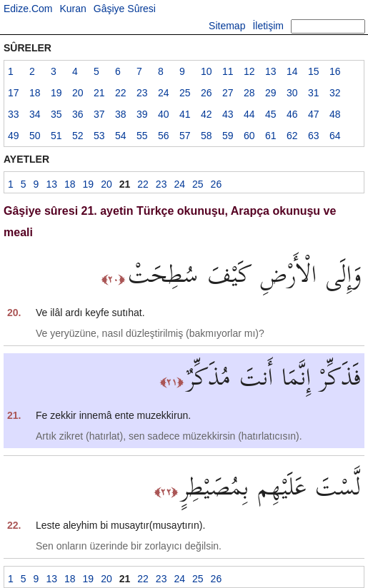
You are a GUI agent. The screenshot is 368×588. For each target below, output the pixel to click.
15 (314, 71)
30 (292, 93)
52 (78, 136)
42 (207, 114)
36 (78, 114)
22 (121, 93)
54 (121, 136)
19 (56, 93)
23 (142, 93)
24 (164, 93)
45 (271, 114)
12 (249, 71)
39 (142, 114)
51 (56, 136)
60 (249, 136)
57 (185, 136)
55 (142, 136)
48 (335, 114)
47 (314, 114)
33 (14, 114)
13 (271, 71)
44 (249, 114)
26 (207, 93)
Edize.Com (28, 9)
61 (271, 136)
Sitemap (227, 26)
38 (121, 114)
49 (14, 136)
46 (292, 114)
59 (228, 136)
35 (56, 114)
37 (99, 114)
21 (99, 93)
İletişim (268, 26)
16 (335, 71)
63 (314, 136)
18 (35, 93)
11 (228, 71)
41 (185, 114)
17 (14, 93)
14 (292, 71)
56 (164, 136)
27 (228, 93)
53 (99, 136)
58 (207, 136)
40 (164, 114)
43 (228, 114)
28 (249, 93)
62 (292, 136)
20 (78, 93)
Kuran (73, 9)
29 (271, 93)
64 (335, 136)
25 (185, 93)
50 (35, 136)
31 (314, 93)
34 (35, 114)
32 (335, 93)
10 (207, 71)
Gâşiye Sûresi (125, 9)
